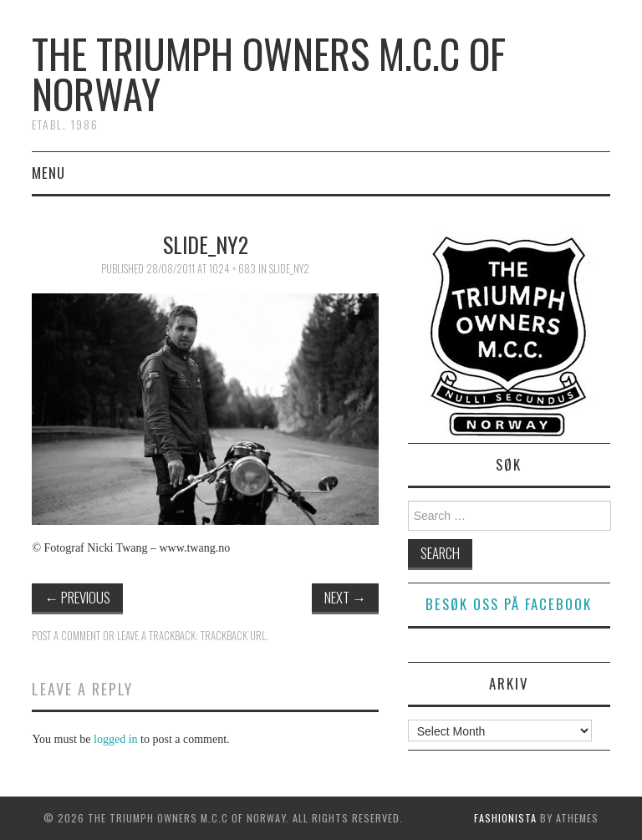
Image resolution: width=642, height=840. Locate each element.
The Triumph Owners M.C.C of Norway (269, 73)
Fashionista (505, 818)
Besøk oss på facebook (509, 604)
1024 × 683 (232, 269)
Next (345, 597)
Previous (77, 597)
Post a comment (66, 636)
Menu (48, 173)
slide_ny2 (289, 269)
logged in (116, 739)
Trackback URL (233, 636)
